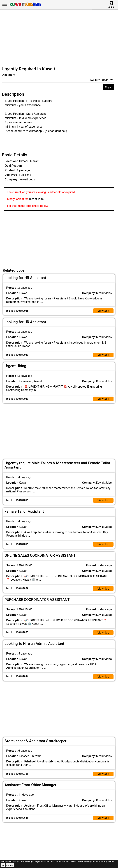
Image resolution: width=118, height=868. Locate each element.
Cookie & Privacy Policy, (81, 862)
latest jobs (36, 199)
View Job (103, 311)
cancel (10, 865)
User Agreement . (107, 862)
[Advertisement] (60, 38)
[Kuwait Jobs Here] (25, 6)
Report (109, 87)
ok (3, 865)
